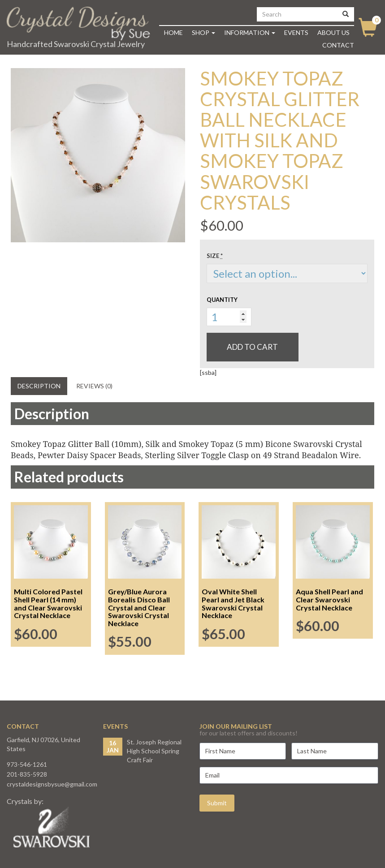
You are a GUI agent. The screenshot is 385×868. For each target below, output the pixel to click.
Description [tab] (39, 386)
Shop (203, 32)
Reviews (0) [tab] (94, 386)
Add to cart (252, 347)
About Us (333, 32)
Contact (338, 45)
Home (173, 32)
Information (250, 32)
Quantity (222, 300)
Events (296, 32)
